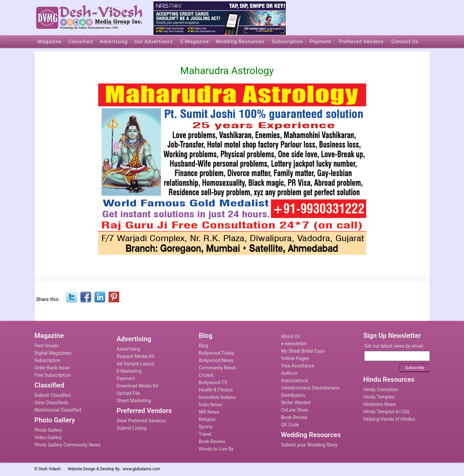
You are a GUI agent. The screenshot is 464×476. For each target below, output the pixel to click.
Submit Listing (131, 428)
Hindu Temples (379, 397)
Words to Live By (216, 449)
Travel (205, 434)
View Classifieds (52, 403)
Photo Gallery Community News (68, 445)
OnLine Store (294, 410)
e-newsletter (294, 344)
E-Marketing (129, 371)
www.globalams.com (141, 469)
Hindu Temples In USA (386, 412)
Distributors (293, 395)
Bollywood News (216, 360)
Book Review (212, 441)
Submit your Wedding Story (309, 445)
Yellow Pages (295, 358)
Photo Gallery (48, 430)
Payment (126, 378)
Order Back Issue (52, 368)
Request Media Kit (136, 356)
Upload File (128, 393)
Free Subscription (53, 375)
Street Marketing (134, 401)
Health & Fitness (216, 390)
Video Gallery (48, 437)
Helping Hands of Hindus (389, 419)
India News (210, 405)
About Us (291, 336)
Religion (207, 419)
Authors (289, 373)
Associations (295, 380)
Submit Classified (53, 395)
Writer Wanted (296, 403)
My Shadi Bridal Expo (303, 351)
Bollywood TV (213, 382)
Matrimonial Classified (58, 410)
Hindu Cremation (381, 390)
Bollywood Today (216, 353)
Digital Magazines (53, 353)
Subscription (48, 360)
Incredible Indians (217, 397)
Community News (217, 368)
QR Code (290, 425)
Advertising (128, 349)
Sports (206, 427)
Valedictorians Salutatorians (310, 388)
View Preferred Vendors (141, 421)
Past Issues (47, 346)
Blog (203, 346)
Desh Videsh (50, 469)
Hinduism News (380, 404)
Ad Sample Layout (136, 364)
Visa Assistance (298, 366)
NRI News (209, 412)
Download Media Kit (138, 386)
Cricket (206, 375)
